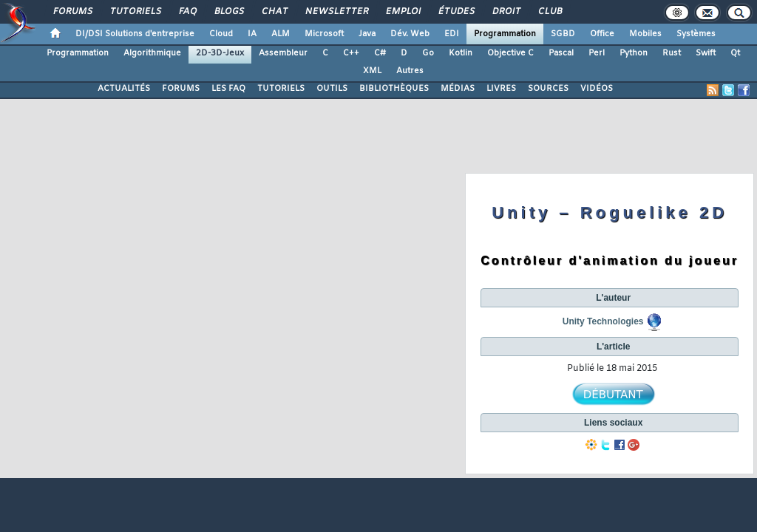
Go (428, 53)
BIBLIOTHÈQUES (394, 89)
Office (602, 34)
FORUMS (181, 89)
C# (380, 53)
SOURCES (548, 89)
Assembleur (283, 53)
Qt (735, 53)
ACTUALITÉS (124, 89)
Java (367, 34)
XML (372, 71)
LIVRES (501, 89)
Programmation (505, 34)
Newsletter (336, 12)
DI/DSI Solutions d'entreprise (135, 34)
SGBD (563, 34)
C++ (351, 53)
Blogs (228, 12)
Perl (597, 53)
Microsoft (324, 34)
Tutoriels (135, 12)
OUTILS (332, 89)
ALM (281, 34)
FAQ (187, 12)
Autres (410, 71)
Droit (506, 12)
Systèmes (696, 34)
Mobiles (645, 34)
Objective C (510, 53)
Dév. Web (410, 34)
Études (456, 12)
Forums (72, 12)
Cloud (221, 34)
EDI (452, 34)
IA (252, 34)
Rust (672, 53)
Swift (706, 53)
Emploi (403, 12)
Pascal (561, 53)
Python (634, 53)
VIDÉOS (597, 89)
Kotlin (461, 53)
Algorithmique (152, 53)
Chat (274, 12)
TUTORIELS (281, 89)
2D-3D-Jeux (220, 53)
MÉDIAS (458, 89)
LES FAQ (228, 89)
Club (549, 12)
